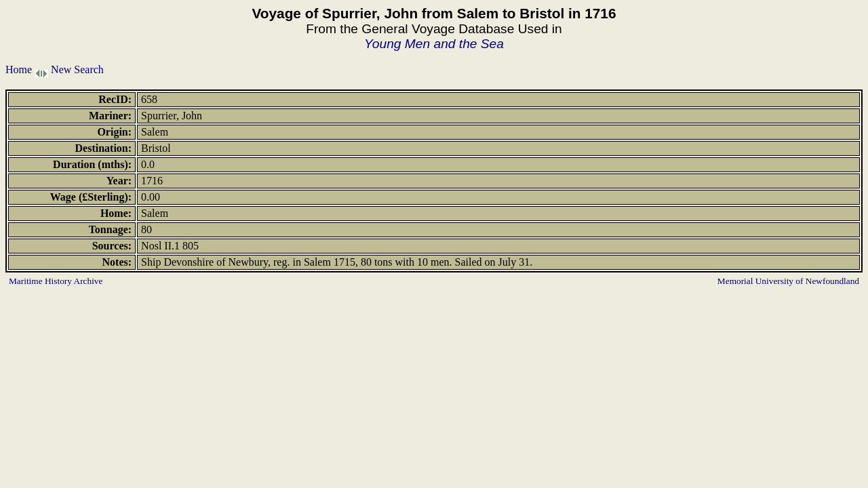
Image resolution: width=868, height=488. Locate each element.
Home (19, 69)
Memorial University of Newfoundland (788, 281)
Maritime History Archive (56, 281)
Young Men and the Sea (434, 44)
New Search (77, 69)
